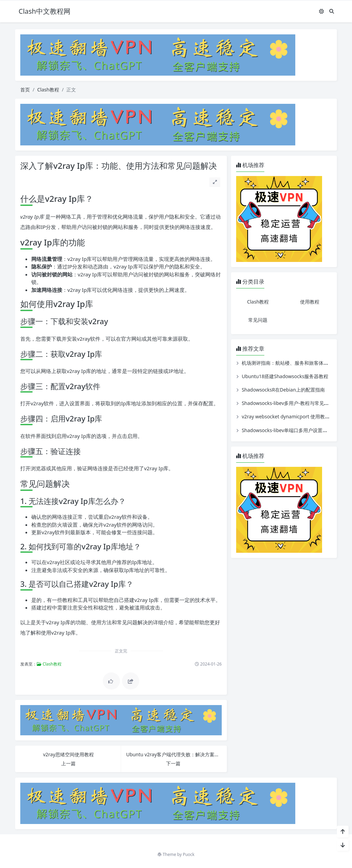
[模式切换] (321, 11)
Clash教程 (48, 90)
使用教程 (310, 302)
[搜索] (332, 11)
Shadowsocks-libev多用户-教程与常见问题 (288, 403)
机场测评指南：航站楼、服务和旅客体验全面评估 (295, 363)
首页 (25, 90)
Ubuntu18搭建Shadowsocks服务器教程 (285, 376)
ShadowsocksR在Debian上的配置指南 (283, 390)
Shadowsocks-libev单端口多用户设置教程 (287, 430)
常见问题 (258, 320)
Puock (189, 854)
